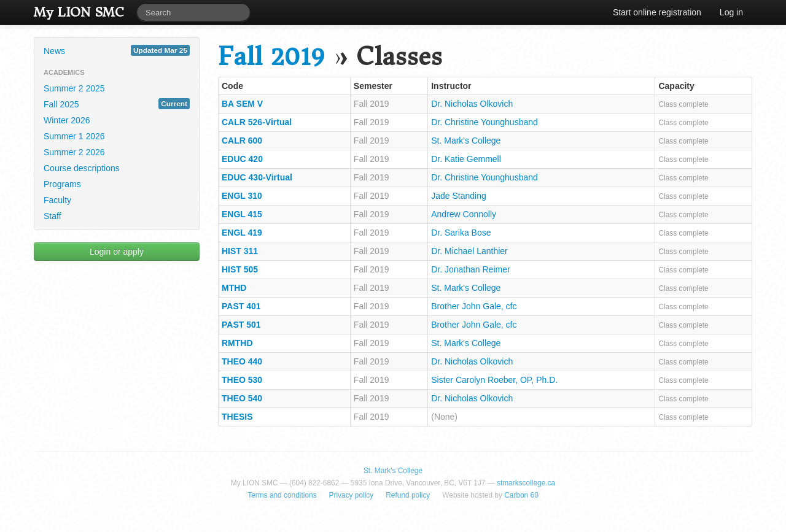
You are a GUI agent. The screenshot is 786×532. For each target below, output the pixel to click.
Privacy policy (352, 495)
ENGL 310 (242, 196)
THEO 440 (242, 361)
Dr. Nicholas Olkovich (472, 104)
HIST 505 (240, 269)
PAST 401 (241, 306)
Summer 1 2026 (74, 136)
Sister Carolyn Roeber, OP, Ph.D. (494, 380)
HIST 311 (240, 251)
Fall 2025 (117, 104)
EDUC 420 (242, 159)
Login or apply (117, 252)
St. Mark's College (466, 141)
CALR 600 (242, 141)
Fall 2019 (271, 57)
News (117, 50)
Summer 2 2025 (74, 88)
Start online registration (657, 12)
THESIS (237, 417)
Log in (731, 12)
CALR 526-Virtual (257, 122)
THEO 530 (242, 380)
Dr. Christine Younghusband (484, 122)
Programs (62, 184)
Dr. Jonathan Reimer (470, 269)
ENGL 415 (242, 214)
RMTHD (237, 343)
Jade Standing (459, 196)
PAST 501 (241, 325)
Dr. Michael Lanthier (469, 251)
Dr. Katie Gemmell (466, 159)
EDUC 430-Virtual (257, 177)
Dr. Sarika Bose (461, 233)
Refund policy (408, 495)
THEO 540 (242, 398)
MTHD (234, 288)
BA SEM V (242, 104)
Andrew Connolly (464, 214)
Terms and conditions (282, 495)
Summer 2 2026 (74, 152)
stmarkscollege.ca (526, 483)
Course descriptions (82, 168)
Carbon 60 (521, 495)
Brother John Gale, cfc (474, 306)
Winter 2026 (67, 120)
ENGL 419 (242, 233)
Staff (53, 216)
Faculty (57, 200)
